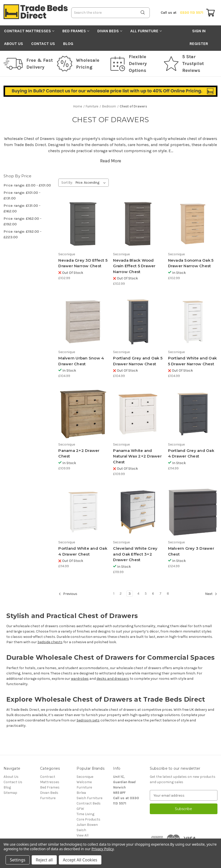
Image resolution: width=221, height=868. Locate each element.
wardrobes (80, 679)
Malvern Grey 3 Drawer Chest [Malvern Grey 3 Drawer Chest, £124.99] (191, 551)
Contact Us (43, 44)
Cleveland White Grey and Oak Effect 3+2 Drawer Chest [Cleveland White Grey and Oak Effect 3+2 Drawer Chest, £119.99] (135, 554)
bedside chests (50, 642)
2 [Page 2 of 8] (121, 594)
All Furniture (146, 31)
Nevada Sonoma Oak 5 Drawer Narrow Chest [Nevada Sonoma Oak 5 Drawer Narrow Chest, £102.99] (191, 263)
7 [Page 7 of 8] (160, 594)
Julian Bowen (87, 825)
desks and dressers (113, 679)
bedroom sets (88, 720)
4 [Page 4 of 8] (138, 594)
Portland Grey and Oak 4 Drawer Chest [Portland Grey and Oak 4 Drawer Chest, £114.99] (191, 453)
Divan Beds (110, 31)
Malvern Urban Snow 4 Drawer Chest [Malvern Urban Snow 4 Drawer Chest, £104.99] (81, 361)
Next (211, 594)
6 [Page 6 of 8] (153, 594)
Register (199, 44)
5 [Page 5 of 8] (146, 594)
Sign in (199, 31)
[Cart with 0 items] (210, 13)
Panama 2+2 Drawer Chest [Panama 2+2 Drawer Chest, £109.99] (79, 453)
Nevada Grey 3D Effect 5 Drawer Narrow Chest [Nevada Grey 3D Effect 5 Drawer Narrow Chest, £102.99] (83, 263)
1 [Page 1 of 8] (114, 594)
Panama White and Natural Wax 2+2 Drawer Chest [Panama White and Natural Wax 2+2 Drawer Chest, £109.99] (137, 456)
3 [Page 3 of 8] (130, 594)
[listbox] (92, 183)
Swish (81, 830)
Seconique (85, 777)
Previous (68, 594)
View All (82, 835)
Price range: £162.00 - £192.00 (22, 221)
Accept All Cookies (80, 860)
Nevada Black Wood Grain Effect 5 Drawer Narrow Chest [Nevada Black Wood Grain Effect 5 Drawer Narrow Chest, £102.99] (134, 266)
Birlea (81, 793)
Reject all (44, 860)
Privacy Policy (103, 849)
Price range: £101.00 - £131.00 (22, 195)
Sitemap (10, 793)
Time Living (85, 814)
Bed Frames (76, 31)
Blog (68, 44)
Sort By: (67, 183)
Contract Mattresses (29, 31)
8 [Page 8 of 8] (168, 594)
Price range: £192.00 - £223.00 (22, 234)
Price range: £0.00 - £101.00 (27, 185)
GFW (80, 809)
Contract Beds (89, 803)
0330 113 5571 (182, 13)
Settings (18, 860)
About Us (14, 44)
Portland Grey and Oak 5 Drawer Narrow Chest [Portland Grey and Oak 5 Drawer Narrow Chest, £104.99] (138, 361)
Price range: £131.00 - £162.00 (22, 208)
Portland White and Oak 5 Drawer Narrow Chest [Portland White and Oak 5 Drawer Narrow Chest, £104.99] (192, 361)
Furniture (48, 798)
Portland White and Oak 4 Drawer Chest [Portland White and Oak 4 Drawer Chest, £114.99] (83, 551)
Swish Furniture (89, 798)
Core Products (88, 819)
